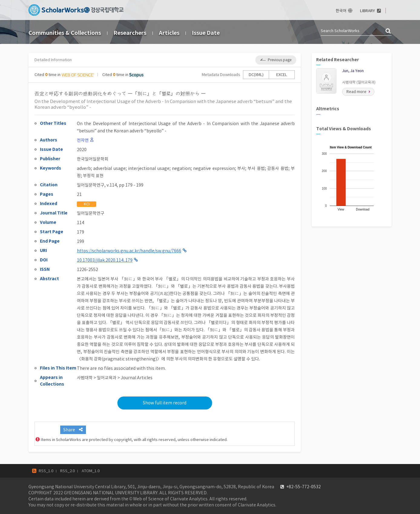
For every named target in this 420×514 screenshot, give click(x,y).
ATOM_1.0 (91, 471)
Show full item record (165, 403)
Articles (169, 33)
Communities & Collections (65, 33)
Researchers (130, 33)
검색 (389, 31)
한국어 (341, 11)
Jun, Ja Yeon (353, 71)
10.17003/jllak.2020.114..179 (105, 260)
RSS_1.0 (46, 471)
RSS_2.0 (67, 471)
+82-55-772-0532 (304, 487)
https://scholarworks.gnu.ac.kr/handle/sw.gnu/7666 (129, 251)
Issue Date (206, 33)
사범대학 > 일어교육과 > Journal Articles (115, 378)
